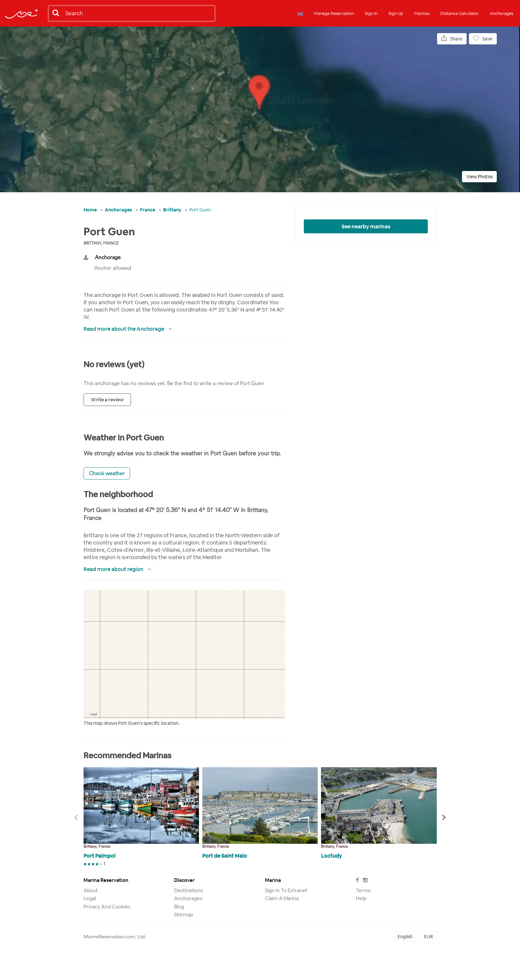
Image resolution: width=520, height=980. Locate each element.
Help (361, 898)
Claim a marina (282, 898)
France (148, 210)
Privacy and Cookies (107, 907)
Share (452, 39)
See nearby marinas (366, 227)
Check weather (107, 473)
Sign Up (396, 13)
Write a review (107, 400)
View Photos (479, 177)
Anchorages (502, 13)
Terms (363, 890)
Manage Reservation (334, 13)
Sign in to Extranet (286, 890)
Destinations (189, 890)
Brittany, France (101, 243)
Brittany (172, 210)
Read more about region (114, 569)
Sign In (371, 13)
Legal (90, 898)
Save (483, 39)
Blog (179, 907)
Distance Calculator (460, 13)
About (91, 890)
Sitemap (184, 915)
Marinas (422, 13)
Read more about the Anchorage (124, 329)
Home (90, 210)
